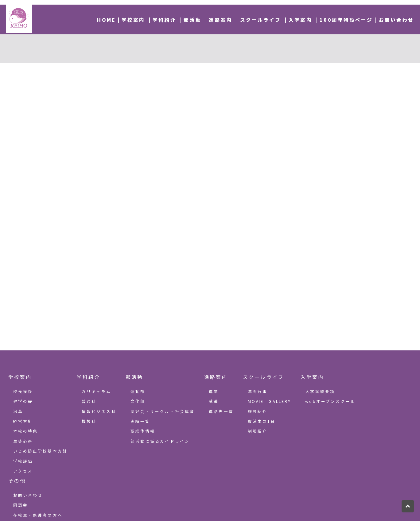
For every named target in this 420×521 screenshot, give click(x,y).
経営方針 (23, 421)
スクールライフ (261, 20)
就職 (214, 401)
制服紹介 (258, 431)
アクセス (23, 471)
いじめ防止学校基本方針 (40, 451)
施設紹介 (258, 411)
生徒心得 (23, 441)
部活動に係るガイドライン (160, 441)
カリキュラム (97, 391)
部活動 (192, 20)
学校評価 (23, 461)
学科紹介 (164, 20)
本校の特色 (26, 431)
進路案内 (221, 20)
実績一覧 (140, 421)
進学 (214, 391)
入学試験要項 (320, 391)
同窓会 (21, 505)
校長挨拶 (23, 391)
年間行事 (258, 391)
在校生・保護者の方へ (38, 515)
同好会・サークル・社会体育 (163, 411)
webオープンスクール (330, 401)
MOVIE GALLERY (270, 401)
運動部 (138, 391)
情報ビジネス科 (99, 411)
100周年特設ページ (346, 20)
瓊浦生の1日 (262, 421)
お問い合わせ (397, 20)
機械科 (89, 421)
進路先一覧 (221, 411)
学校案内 (133, 20)
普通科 (89, 401)
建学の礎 (23, 401)
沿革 (18, 411)
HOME (106, 20)
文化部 (138, 401)
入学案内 (300, 20)
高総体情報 (143, 431)
